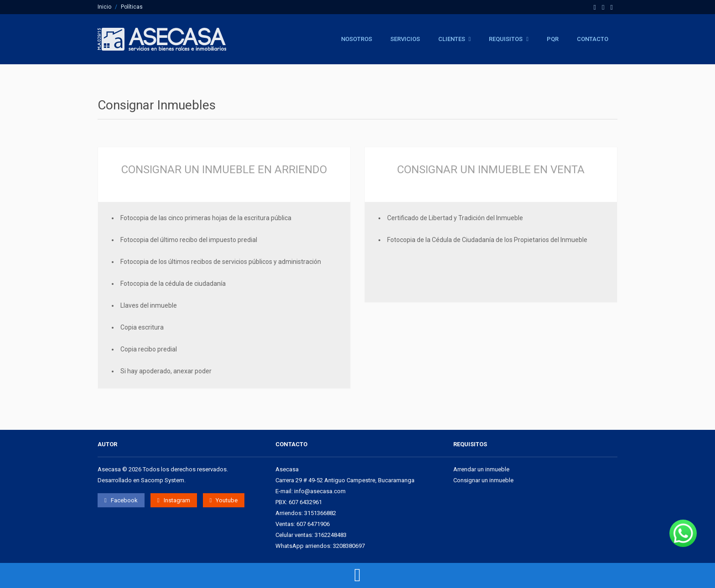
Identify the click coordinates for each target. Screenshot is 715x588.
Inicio (104, 7)
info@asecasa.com (320, 491)
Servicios (405, 39)
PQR (553, 39)
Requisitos (509, 39)
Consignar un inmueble (483, 480)
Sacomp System (163, 480)
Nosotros (357, 39)
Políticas (132, 7)
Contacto (593, 39)
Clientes (455, 39)
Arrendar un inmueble (481, 469)
